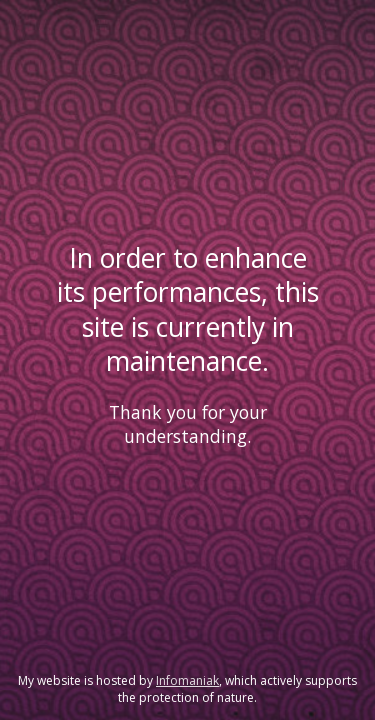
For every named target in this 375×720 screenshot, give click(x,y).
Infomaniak (187, 680)
